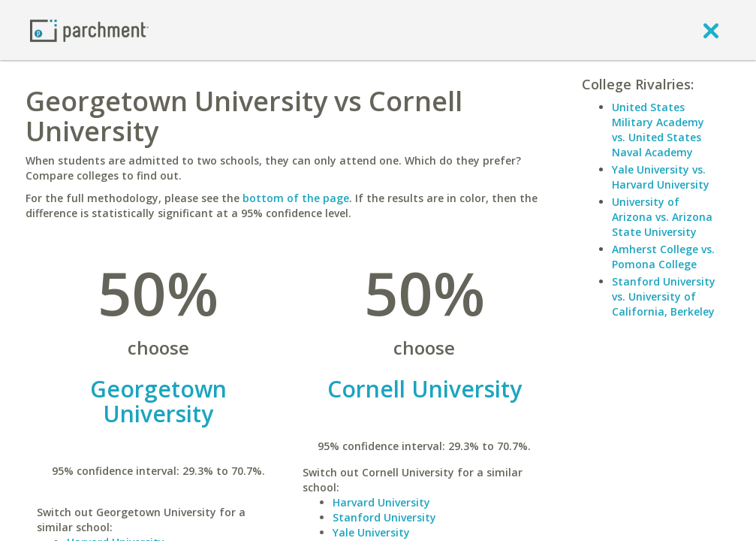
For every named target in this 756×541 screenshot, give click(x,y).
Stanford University (384, 517)
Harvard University (381, 502)
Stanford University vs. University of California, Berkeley (664, 296)
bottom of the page (296, 198)
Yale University (371, 532)
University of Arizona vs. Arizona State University (662, 217)
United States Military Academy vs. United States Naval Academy (658, 130)
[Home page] (89, 30)
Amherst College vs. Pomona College (663, 257)
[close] (711, 30)
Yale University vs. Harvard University (661, 177)
